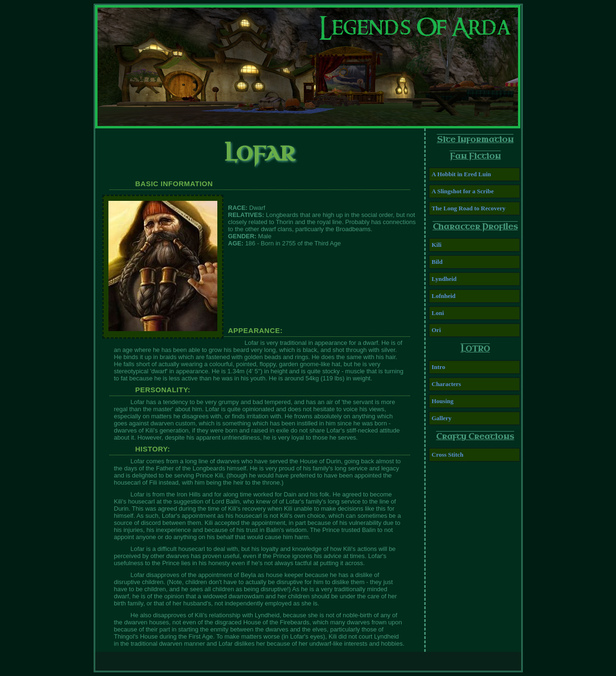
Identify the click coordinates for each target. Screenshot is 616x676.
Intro (439, 367)
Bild (437, 262)
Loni (438, 313)
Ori (437, 330)
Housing (443, 401)
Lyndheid (444, 279)
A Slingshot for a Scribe (463, 191)
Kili (437, 245)
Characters (446, 384)
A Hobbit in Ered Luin (461, 174)
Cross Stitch (448, 455)
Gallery (442, 418)
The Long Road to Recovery (469, 208)
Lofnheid (444, 296)
